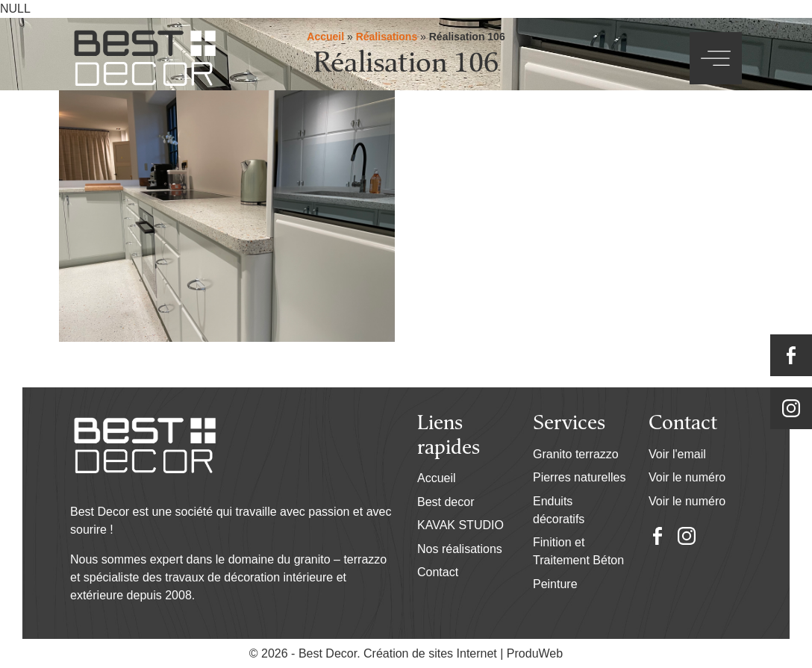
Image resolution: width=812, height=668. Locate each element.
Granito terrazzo (576, 454)
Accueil (437, 478)
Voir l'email (677, 454)
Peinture (555, 584)
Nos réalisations (460, 549)
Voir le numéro (687, 477)
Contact (438, 572)
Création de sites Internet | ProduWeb (463, 654)
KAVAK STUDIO (460, 525)
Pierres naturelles (580, 477)
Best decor (446, 502)
